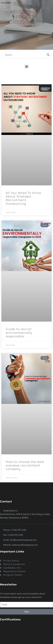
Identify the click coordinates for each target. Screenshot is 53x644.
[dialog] (26, 322)
